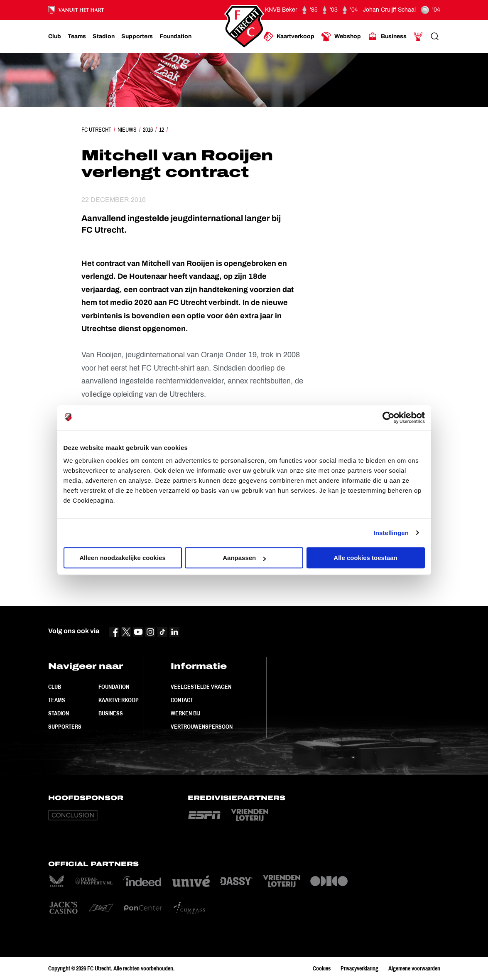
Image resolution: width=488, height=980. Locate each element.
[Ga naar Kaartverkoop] (289, 37)
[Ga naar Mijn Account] (418, 37)
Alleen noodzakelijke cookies (123, 558)
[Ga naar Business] (387, 37)
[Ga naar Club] (55, 37)
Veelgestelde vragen (201, 687)
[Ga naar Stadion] (104, 37)
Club (55, 687)
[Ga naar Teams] (77, 37)
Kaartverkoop (119, 700)
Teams (57, 700)
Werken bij (185, 713)
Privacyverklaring (359, 968)
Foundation (114, 687)
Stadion (59, 713)
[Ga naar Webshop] (341, 37)
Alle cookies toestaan (365, 558)
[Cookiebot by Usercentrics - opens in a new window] (389, 418)
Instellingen (391, 533)
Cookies (322, 968)
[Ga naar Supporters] (137, 37)
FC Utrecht (96, 130)
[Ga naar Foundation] (175, 37)
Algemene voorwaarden (414, 968)
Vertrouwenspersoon (202, 727)
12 (162, 130)
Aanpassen (244, 558)
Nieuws (127, 130)
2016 (148, 130)
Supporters (65, 727)
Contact (182, 700)
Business (111, 713)
